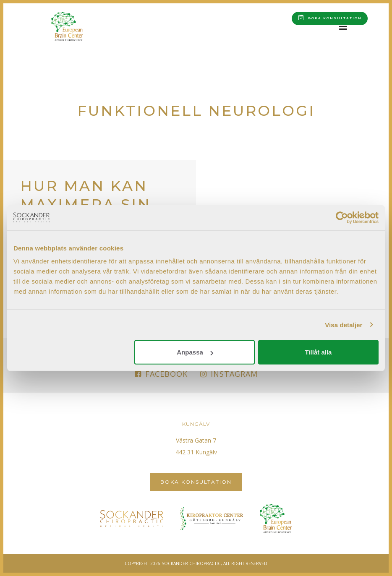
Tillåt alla (318, 352)
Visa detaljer (344, 324)
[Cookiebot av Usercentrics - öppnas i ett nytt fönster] (342, 217)
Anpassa (195, 352)
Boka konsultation (330, 17)
